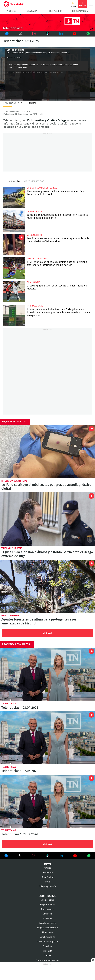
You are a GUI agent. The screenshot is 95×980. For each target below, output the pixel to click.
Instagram (34, 34)
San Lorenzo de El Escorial (42, 188)
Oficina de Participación (47, 942)
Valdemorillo (34, 235)
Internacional (35, 306)
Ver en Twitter (20, 856)
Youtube (75, 34)
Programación (80, 11)
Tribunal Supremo (12, 548)
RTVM (47, 864)
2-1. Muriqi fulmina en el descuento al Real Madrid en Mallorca (14, 292)
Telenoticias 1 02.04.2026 (47, 738)
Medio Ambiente (10, 616)
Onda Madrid (55, 11)
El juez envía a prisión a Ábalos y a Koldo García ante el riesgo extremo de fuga (47, 519)
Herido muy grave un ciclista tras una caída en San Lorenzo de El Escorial (14, 197)
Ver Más (47, 633)
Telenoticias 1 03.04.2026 (47, 674)
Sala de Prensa (47, 900)
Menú (91, 4)
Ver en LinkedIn (61, 856)
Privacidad (48, 946)
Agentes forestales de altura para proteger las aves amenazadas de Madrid (47, 586)
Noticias (11, 11)
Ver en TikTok (47, 856)
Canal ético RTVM (48, 937)
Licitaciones (48, 932)
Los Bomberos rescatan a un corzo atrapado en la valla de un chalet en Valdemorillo (14, 244)
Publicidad (47, 918)
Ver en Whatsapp (89, 856)
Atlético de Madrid (37, 259)
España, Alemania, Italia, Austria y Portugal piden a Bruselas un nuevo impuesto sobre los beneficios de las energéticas (14, 315)
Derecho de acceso (47, 923)
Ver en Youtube (75, 856)
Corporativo (47, 896)
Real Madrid (34, 282)
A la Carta (32, 11)
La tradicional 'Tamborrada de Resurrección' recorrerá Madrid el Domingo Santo (14, 221)
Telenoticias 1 (10, 704)
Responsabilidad (48, 905)
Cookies (48, 956)
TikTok (45, 34)
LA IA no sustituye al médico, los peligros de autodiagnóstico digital (47, 452)
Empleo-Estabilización (47, 928)
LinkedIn (61, 34)
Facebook (7, 34)
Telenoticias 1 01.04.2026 (47, 801)
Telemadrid (47, 873)
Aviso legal (47, 951)
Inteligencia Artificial (14, 481)
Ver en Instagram (34, 856)
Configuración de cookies (48, 960)
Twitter (19, 34)
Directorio (47, 914)
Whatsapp (88, 34)
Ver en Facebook (6, 856)
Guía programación (48, 886)
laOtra (47, 882)
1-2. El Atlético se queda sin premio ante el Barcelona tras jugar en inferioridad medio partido (14, 268)
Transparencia (47, 909)
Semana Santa (34, 211)
